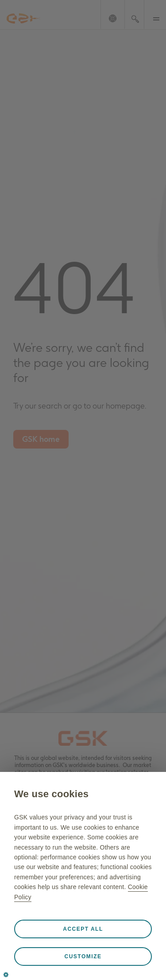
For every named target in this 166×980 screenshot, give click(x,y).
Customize (83, 956)
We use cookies (51, 794)
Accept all (83, 929)
